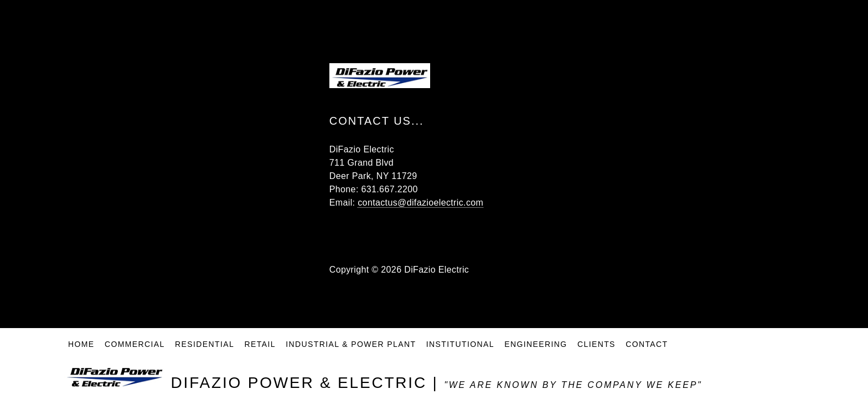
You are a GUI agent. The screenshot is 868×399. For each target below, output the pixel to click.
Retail (260, 346)
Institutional (460, 346)
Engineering (536, 346)
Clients (596, 346)
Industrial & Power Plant (351, 346)
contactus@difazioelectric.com (420, 203)
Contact (647, 346)
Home (81, 346)
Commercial (135, 346)
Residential (205, 346)
